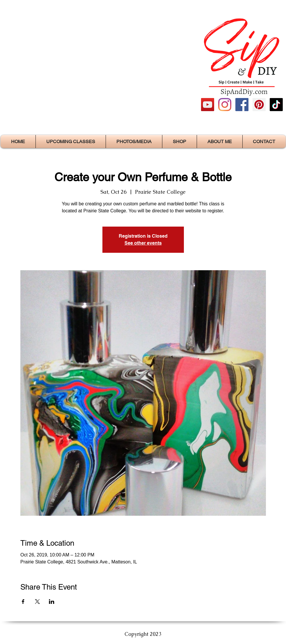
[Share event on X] (37, 602)
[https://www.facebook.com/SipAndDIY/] (242, 105)
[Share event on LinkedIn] (52, 602)
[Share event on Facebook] (23, 602)
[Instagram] (225, 105)
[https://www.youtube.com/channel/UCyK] (208, 105)
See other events (143, 243)
